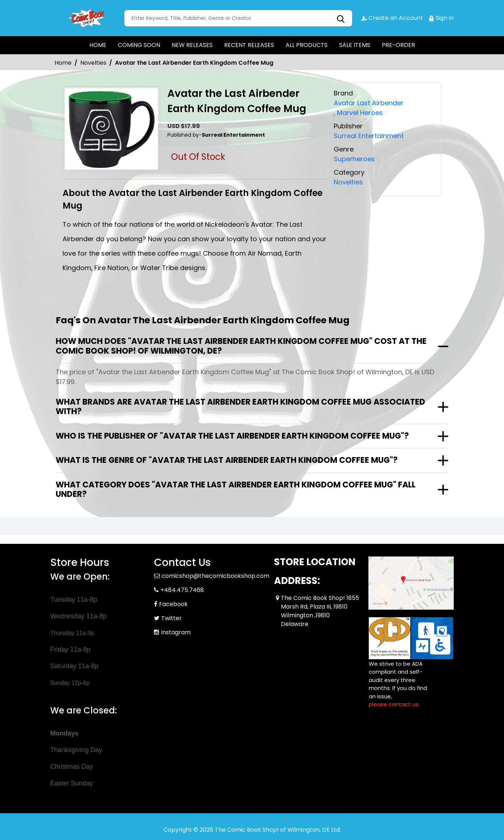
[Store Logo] (86, 18)
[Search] (238, 18)
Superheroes (354, 159)
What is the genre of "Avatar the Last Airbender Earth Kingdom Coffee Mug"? (227, 460)
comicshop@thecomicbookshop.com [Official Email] (215, 576)
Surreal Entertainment (369, 136)
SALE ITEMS (355, 45)
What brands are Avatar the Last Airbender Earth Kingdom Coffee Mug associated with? (240, 407)
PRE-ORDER (398, 45)
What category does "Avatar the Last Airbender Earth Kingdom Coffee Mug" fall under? (236, 489)
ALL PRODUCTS (307, 45)
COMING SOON (139, 45)
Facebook (173, 604)
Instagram (176, 632)
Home (63, 63)
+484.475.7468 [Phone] (182, 590)
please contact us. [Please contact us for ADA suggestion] (394, 704)
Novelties (93, 63)
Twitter (172, 618)
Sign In (441, 18)
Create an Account (392, 18)
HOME (98, 45)
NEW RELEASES (192, 45)
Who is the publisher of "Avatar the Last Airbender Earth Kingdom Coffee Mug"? (232, 436)
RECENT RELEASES (249, 45)
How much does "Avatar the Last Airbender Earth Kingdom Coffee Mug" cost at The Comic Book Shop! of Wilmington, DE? (241, 346)
